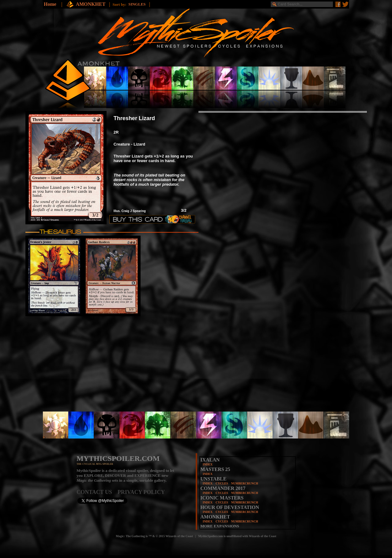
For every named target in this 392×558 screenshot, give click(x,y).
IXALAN (210, 460)
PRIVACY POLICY (141, 492)
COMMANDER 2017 (223, 488)
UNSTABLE (213, 479)
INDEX (208, 464)
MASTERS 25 (215, 469)
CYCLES (222, 483)
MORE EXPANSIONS (220, 526)
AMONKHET (91, 4)
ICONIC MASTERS (222, 498)
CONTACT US (97, 492)
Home (50, 4)
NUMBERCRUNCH (245, 483)
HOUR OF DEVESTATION (230, 507)
